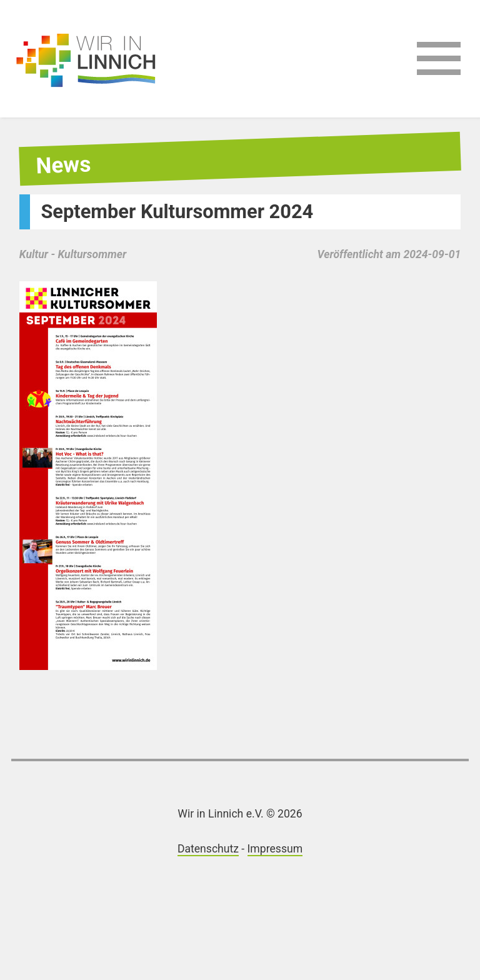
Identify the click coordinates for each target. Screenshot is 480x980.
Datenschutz (208, 849)
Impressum (275, 849)
